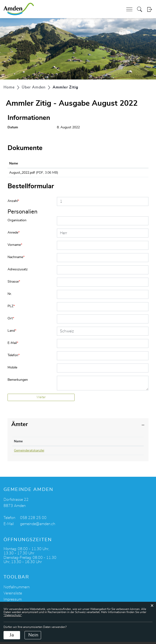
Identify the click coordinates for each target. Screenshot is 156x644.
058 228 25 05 (69, 453)
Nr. (10, 296)
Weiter (41, 399)
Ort (11, 321)
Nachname (16, 259)
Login (150, 9)
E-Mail (13, 345)
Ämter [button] (20, 427)
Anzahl (13, 203)
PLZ (11, 308)
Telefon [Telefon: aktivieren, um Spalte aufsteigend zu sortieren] (64, 443)
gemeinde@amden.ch (38, 526)
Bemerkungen (18, 382)
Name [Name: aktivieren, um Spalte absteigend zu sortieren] (18, 443)
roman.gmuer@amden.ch (110, 453)
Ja (12, 635)
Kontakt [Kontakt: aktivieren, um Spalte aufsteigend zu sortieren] (98, 443)
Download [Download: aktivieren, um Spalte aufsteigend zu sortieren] (115, 163)
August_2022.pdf (22, 173)
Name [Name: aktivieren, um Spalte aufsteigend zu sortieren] (14, 163)
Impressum (13, 602)
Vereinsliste (13, 595)
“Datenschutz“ (13, 615)
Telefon (14, 357)
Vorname (15, 247)
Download (127, 174)
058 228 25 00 (33, 520)
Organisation (17, 222)
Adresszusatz (18, 272)
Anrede (14, 235)
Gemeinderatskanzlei (29, 453)
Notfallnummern (17, 589)
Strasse (14, 284)
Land (12, 333)
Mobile (12, 370)
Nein (33, 635)
